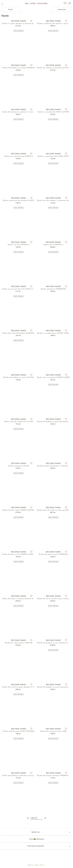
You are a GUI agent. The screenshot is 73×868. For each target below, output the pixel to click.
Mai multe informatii (36, 848)
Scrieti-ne (36, 834)
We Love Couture (36, 4)
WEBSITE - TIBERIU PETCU (36, 867)
